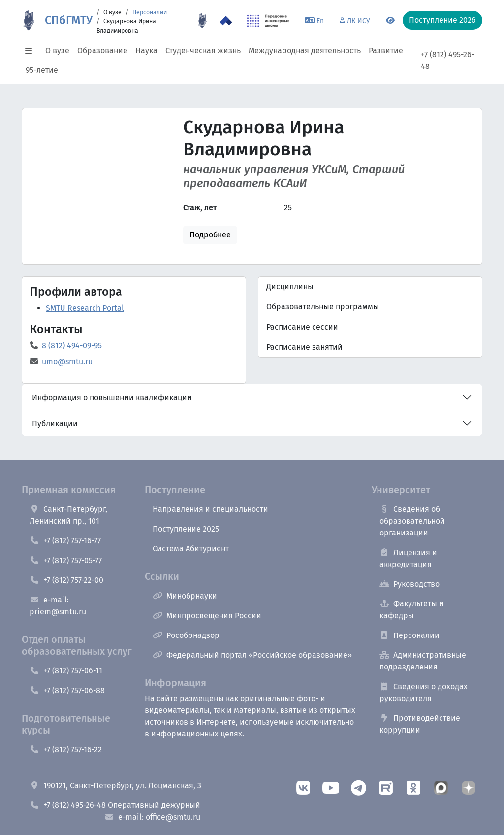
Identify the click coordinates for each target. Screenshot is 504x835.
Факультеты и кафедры (412, 610)
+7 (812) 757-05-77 (66, 560)
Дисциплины (290, 286)
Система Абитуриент (191, 549)
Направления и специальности (210, 509)
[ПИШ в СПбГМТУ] (268, 21)
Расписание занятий (304, 347)
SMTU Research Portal (85, 308)
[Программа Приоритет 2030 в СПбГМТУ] (226, 21)
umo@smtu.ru (67, 361)
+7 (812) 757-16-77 (65, 541)
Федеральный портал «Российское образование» (252, 655)
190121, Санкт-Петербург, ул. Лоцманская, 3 (115, 785)
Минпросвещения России (207, 616)
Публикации (55, 423)
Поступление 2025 (186, 529)
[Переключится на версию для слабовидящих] (390, 21)
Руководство (409, 584)
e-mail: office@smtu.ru (152, 817)
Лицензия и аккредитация (408, 558)
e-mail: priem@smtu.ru (58, 606)
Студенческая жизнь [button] (203, 50)
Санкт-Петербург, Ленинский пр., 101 (68, 515)
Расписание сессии (302, 327)
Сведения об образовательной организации (412, 521)
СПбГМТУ (69, 20)
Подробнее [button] (210, 235)
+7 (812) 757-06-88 (67, 690)
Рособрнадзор (186, 635)
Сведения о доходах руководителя (424, 692)
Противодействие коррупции (420, 724)
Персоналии (150, 12)
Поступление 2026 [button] (442, 20)
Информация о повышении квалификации (112, 397)
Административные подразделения (423, 661)
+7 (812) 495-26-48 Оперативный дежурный (115, 805)
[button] (31, 51)
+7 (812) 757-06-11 (66, 671)
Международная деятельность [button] (305, 50)
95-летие (42, 70)
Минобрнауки (185, 596)
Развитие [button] (386, 50)
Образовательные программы (323, 307)
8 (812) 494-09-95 (72, 346)
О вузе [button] (57, 50)
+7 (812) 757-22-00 (66, 580)
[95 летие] (202, 21)
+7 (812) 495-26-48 (448, 60)
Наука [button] (146, 50)
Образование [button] (102, 50)
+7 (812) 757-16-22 (66, 750)
